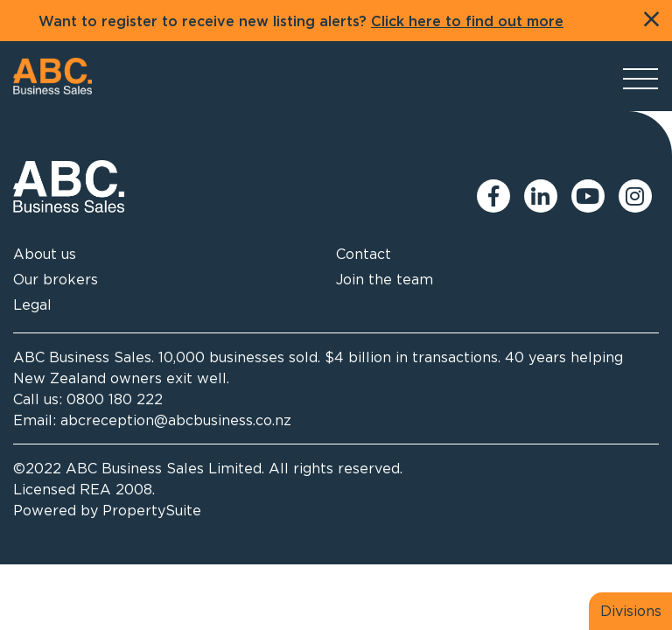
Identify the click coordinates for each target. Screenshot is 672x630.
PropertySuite (152, 510)
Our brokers (56, 279)
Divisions (631, 611)
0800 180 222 (115, 399)
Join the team (385, 279)
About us (45, 254)
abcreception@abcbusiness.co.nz (176, 420)
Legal (32, 304)
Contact (364, 254)
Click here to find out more (467, 22)
